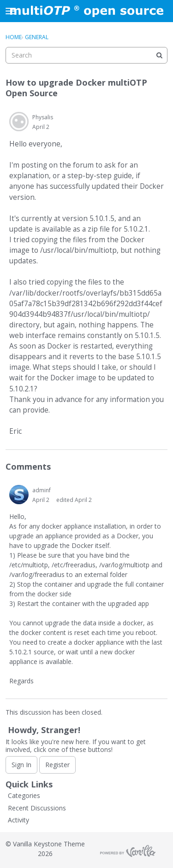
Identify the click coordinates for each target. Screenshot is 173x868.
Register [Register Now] (57, 765)
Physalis (43, 117)
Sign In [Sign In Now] (21, 765)
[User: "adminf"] (19, 495)
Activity (18, 820)
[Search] (159, 55)
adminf (42, 490)
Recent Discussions (37, 808)
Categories (24, 795)
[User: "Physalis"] (19, 122)
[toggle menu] (11, 11)
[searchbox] (86, 55)
